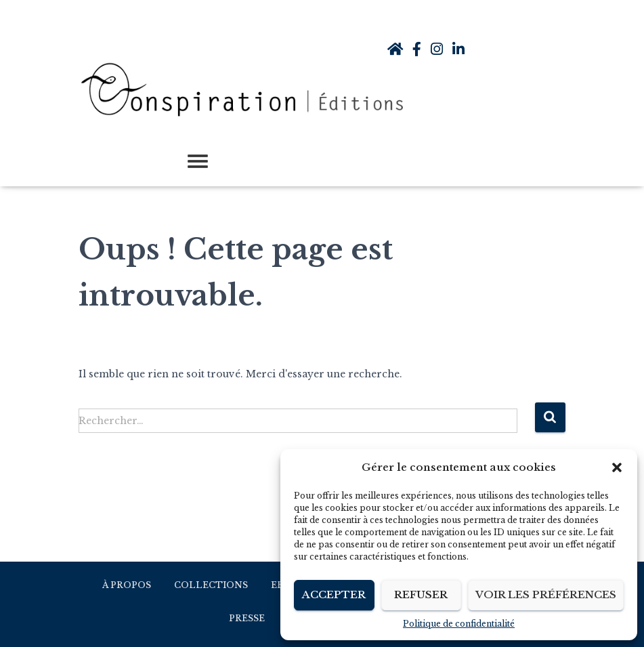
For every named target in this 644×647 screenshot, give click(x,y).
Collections (211, 585)
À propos (127, 585)
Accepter (334, 594)
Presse (247, 618)
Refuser (421, 594)
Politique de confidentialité (459, 624)
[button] (617, 467)
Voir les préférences (546, 594)
